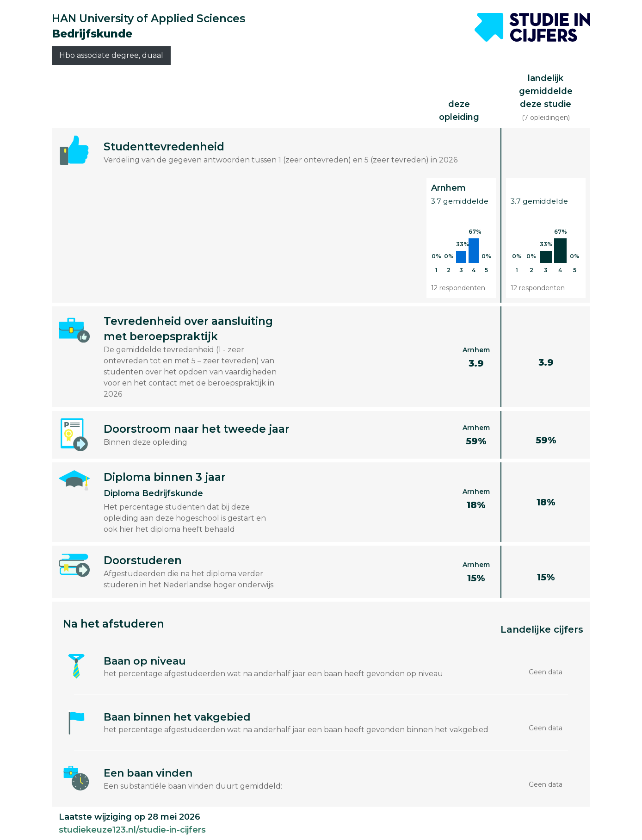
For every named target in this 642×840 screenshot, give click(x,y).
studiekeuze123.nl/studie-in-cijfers (132, 830)
